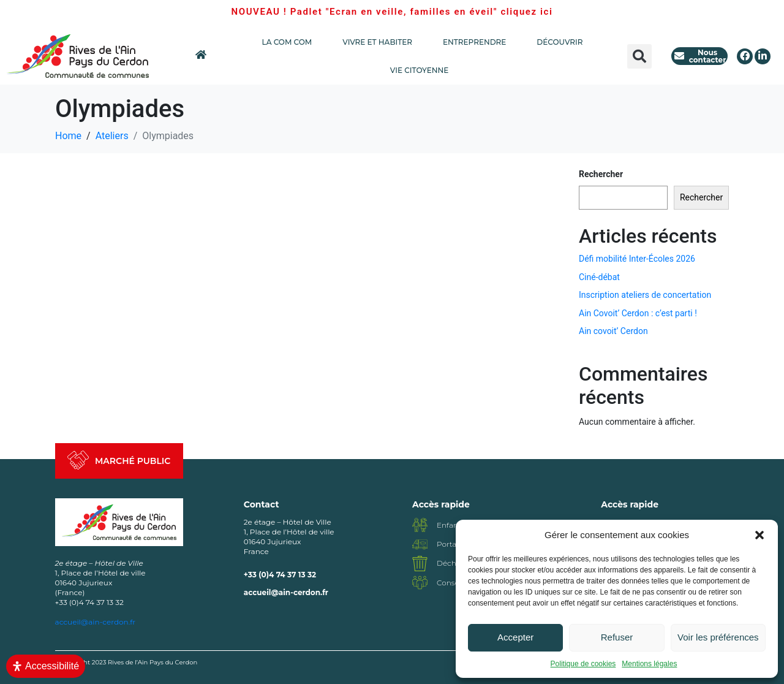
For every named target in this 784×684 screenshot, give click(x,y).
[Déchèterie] (420, 564)
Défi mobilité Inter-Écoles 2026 (637, 259)
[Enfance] (420, 525)
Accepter (515, 637)
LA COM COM (290, 42)
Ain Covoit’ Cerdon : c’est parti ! (638, 313)
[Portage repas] (420, 545)
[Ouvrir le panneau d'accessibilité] (46, 666)
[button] (759, 535)
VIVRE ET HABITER (380, 42)
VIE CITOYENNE (422, 70)
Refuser (617, 637)
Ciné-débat (599, 277)
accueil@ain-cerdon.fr (286, 592)
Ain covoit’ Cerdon (613, 331)
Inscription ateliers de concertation (645, 295)
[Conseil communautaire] (420, 583)
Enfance (452, 525)
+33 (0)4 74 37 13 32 (280, 575)
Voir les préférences (718, 637)
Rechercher (601, 174)
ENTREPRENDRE (477, 42)
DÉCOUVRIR (560, 42)
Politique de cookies (583, 664)
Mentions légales (649, 664)
